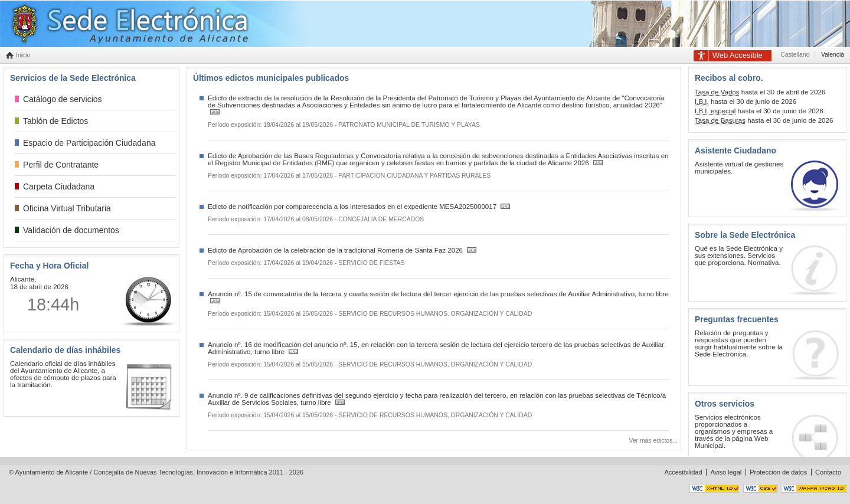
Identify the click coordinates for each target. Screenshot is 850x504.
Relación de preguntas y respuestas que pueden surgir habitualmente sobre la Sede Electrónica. (739, 343)
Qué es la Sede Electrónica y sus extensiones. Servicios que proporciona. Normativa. (739, 256)
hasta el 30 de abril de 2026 (760, 92)
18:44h (53, 305)
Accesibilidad (683, 472)
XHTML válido (715, 488)
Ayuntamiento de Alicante (52, 472)
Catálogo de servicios (63, 99)
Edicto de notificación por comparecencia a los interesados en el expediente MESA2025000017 (353, 207)
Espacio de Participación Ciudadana (89, 143)
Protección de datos (778, 472)
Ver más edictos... (653, 441)
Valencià (833, 55)
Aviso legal (726, 472)
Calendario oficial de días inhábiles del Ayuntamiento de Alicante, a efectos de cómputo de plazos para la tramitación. (63, 374)
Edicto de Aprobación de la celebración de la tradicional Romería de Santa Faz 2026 (336, 250)
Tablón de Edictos (55, 121)
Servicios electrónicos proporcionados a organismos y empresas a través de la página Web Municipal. (734, 431)
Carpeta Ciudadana (59, 186)
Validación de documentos (71, 230)
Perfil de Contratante (61, 165)
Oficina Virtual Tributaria (67, 208)
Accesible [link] (738, 55)
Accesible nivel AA (814, 488)
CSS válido (761, 488)
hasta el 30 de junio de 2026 (746, 102)
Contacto (828, 472)
